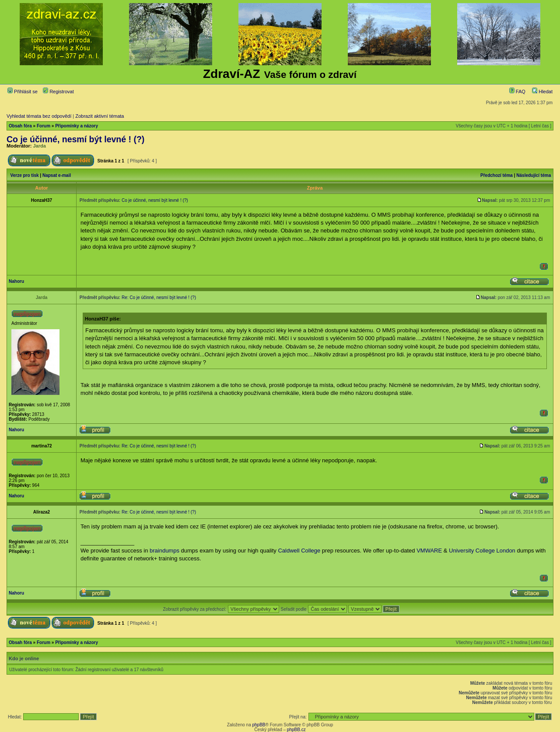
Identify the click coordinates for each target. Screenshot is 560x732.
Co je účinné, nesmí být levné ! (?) (75, 139)
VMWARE (429, 551)
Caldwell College (299, 551)
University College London (482, 551)
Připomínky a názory (77, 126)
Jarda (40, 146)
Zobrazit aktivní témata (100, 116)
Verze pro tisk (25, 175)
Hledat (542, 91)
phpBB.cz (296, 730)
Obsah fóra (20, 126)
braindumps (164, 551)
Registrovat (58, 91)
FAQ (517, 91)
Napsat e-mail (57, 175)
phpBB (259, 725)
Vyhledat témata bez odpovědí (39, 116)
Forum (44, 126)
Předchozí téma (497, 175)
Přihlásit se (23, 91)
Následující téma (534, 175)
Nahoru (16, 281)
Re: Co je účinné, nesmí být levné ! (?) (159, 297)
